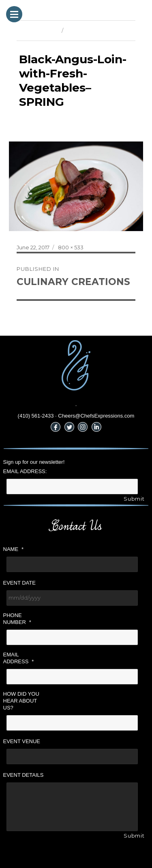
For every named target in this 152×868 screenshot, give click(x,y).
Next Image (81, 30)
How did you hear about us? (21, 701)
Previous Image (37, 30)
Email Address (19, 658)
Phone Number (17, 619)
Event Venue (22, 741)
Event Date (19, 583)
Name (14, 549)
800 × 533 (71, 247)
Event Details (24, 775)
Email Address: (25, 471)
